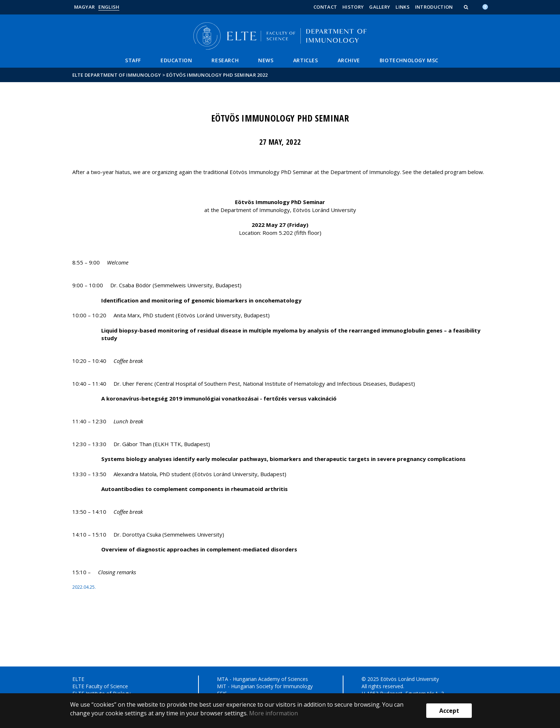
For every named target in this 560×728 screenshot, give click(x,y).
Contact (325, 7)
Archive (349, 60)
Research (225, 60)
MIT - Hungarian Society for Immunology (265, 686)
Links (403, 7)
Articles (306, 60)
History (353, 7)
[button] (467, 7)
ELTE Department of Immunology (117, 75)
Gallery (380, 7)
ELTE (78, 679)
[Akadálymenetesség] (485, 6)
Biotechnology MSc (409, 60)
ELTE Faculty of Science (100, 686)
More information (273, 713)
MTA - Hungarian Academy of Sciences (262, 679)
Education (176, 60)
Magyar (85, 7)
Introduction (434, 7)
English (109, 7)
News (266, 60)
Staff (133, 60)
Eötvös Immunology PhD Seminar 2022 (217, 75)
